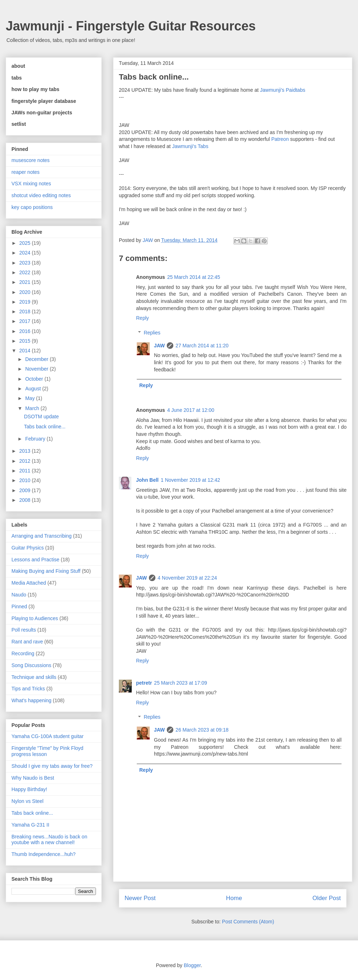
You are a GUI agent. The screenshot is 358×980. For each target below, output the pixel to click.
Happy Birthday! (29, 789)
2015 (26, 341)
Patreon (280, 139)
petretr (144, 683)
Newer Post (140, 898)
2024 (26, 253)
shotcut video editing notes (41, 195)
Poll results (24, 630)
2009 (26, 490)
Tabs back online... (45, 427)
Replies (152, 333)
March (33, 408)
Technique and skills (34, 677)
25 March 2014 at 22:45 (194, 277)
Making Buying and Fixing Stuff (46, 571)
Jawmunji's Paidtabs (282, 90)
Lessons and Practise (35, 560)
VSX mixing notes (31, 184)
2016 (26, 331)
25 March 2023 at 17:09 (180, 683)
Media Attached (29, 583)
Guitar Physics (28, 548)
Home (234, 898)
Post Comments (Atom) (248, 922)
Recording (23, 653)
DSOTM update (41, 417)
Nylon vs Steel (27, 801)
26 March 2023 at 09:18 (202, 730)
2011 (26, 471)
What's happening (32, 700)
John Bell (147, 480)
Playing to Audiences (35, 618)
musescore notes (31, 160)
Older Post (327, 898)
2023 (26, 263)
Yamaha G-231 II (30, 825)
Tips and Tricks (28, 689)
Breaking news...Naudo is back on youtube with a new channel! (49, 840)
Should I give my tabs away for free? (52, 766)
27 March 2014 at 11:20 (202, 346)
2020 (26, 292)
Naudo (19, 595)
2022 (26, 272)
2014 (26, 351)
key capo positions (32, 207)
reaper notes (26, 172)
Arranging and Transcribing (42, 536)
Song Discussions (31, 665)
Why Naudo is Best (33, 778)
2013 (26, 451)
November (37, 369)
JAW (159, 346)
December (37, 359)
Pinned (19, 606)
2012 (26, 461)
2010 (26, 480)
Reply (142, 318)
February (36, 439)
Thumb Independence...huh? (43, 854)
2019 (26, 302)
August (33, 389)
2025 (26, 243)
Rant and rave (27, 642)
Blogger (192, 965)
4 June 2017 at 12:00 (191, 410)
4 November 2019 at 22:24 (187, 578)
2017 (26, 321)
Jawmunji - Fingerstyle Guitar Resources (131, 26)
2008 (26, 500)
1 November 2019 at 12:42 (190, 480)
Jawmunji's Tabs (190, 146)
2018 (26, 311)
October (35, 379)
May (30, 398)
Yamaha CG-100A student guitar (47, 736)
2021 (26, 282)
